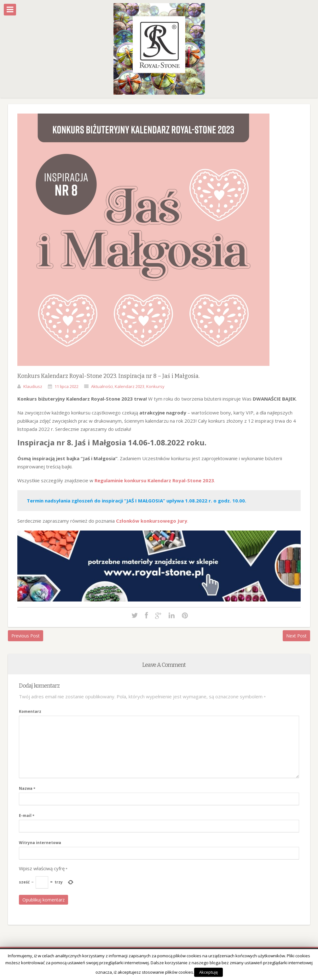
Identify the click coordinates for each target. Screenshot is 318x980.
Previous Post (26, 636)
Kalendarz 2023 (130, 386)
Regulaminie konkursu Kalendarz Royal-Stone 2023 (154, 480)
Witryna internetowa (40, 843)
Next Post (296, 636)
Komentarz (30, 711)
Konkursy (155, 386)
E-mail (27, 816)
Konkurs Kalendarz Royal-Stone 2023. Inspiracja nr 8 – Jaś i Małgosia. (108, 376)
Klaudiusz (33, 386)
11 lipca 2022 (66, 386)
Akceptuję (208, 972)
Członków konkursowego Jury (152, 521)
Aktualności (102, 386)
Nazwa (27, 788)
